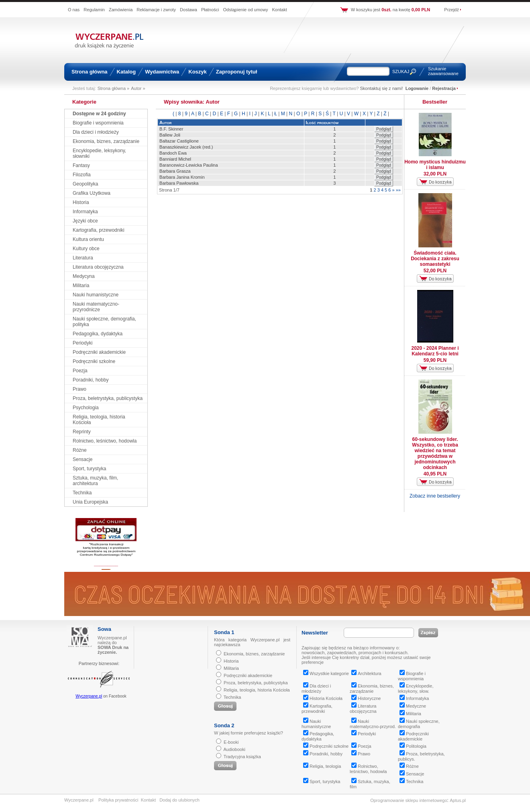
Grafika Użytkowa (92, 193)
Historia (81, 202)
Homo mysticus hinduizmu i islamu (435, 165)
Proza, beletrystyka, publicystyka (108, 398)
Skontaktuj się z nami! (382, 88)
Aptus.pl (458, 800)
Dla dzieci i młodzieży (96, 132)
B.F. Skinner (171, 129)
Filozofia (82, 175)
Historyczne (366, 698)
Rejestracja (444, 88)
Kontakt (279, 10)
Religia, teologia (322, 766)
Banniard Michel (175, 159)
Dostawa (189, 10)
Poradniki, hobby (91, 380)
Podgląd (384, 129)
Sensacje (83, 459)
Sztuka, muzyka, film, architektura (95, 481)
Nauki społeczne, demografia (419, 724)
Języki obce (85, 221)
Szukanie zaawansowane (443, 71)
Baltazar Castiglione (179, 141)
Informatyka (85, 212)
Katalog (126, 72)
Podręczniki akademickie (99, 352)
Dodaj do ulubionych (179, 800)
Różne (80, 450)
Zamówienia (121, 10)
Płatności (210, 10)
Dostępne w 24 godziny (99, 114)
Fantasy (81, 165)
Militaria (81, 286)
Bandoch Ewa (173, 153)
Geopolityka (85, 184)
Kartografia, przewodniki (99, 230)
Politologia (413, 746)
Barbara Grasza (175, 171)
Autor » (138, 88)
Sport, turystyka (89, 469)
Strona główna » (114, 88)
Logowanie (417, 88)
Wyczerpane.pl (89, 696)
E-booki (231, 742)
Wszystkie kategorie (326, 673)
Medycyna (84, 276)
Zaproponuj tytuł (237, 72)
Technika (82, 493)
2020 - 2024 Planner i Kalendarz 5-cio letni (435, 351)
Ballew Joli (170, 135)
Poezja (80, 371)
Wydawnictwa (162, 72)
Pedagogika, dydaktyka (98, 334)
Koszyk (198, 72)
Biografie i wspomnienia (98, 123)
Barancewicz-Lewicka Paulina (189, 165)
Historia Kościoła (323, 698)
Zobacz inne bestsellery (435, 496)
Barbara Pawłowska (179, 183)
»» (398, 190)
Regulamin (94, 10)
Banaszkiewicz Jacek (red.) (186, 147)
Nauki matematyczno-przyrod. (373, 724)
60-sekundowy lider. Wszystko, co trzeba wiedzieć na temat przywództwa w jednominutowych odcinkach (435, 453)
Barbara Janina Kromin (182, 177)
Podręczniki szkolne (94, 361)
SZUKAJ (401, 71)
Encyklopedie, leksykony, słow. (416, 689)
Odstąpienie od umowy (246, 10)
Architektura (366, 673)
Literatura (83, 258)
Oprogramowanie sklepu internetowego (409, 800)
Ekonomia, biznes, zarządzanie (106, 141)
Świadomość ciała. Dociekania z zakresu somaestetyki (435, 259)
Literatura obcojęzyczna (98, 267)
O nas (74, 10)
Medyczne (413, 706)
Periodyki (83, 343)
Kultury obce (86, 249)
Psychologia (86, 408)
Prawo (79, 389)
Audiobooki (234, 749)
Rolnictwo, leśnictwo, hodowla (105, 441)
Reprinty (82, 432)
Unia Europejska (90, 502)
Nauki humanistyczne (96, 295)
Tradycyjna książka (242, 757)
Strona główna (90, 72)
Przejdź (452, 10)
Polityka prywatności (118, 800)
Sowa (104, 629)
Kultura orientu (88, 239)
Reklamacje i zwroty (156, 10)
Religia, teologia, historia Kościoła (257, 690)
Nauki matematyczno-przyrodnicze (96, 307)
